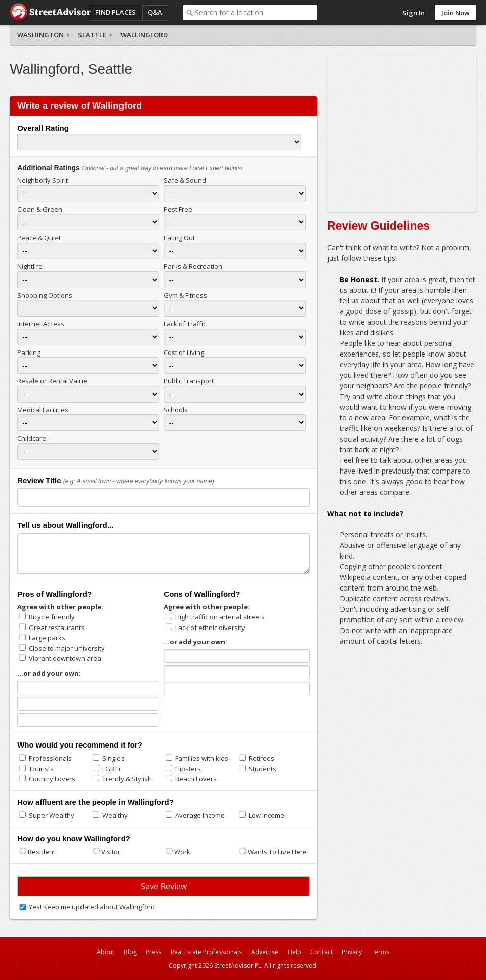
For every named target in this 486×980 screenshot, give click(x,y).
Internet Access (41, 324)
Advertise (265, 952)
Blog (130, 952)
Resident (42, 852)
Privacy (352, 952)
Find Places (115, 12)
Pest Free (178, 209)
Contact (321, 952)
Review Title (39, 480)
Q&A (155, 12)
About (106, 952)
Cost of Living (184, 352)
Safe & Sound (185, 180)
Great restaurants (57, 628)
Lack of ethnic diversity (210, 628)
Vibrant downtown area (65, 658)
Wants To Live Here (277, 852)
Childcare (32, 438)
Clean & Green (40, 209)
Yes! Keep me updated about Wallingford (92, 907)
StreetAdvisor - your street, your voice (50, 12)
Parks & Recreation (193, 266)
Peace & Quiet (39, 238)
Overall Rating (43, 128)
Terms (380, 952)
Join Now (456, 13)
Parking (29, 352)
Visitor (111, 852)
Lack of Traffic (185, 324)
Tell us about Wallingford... (65, 525)
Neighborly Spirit (43, 180)
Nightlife (30, 266)
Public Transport (189, 381)
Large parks (47, 638)
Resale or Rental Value (52, 381)
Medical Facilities (43, 410)
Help (294, 952)
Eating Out (179, 238)
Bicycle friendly (52, 617)
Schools (176, 410)
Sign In (414, 13)
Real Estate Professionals (206, 952)
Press (154, 952)
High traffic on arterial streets (220, 617)
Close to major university (67, 648)
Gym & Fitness (185, 295)
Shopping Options (45, 295)
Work (182, 852)
